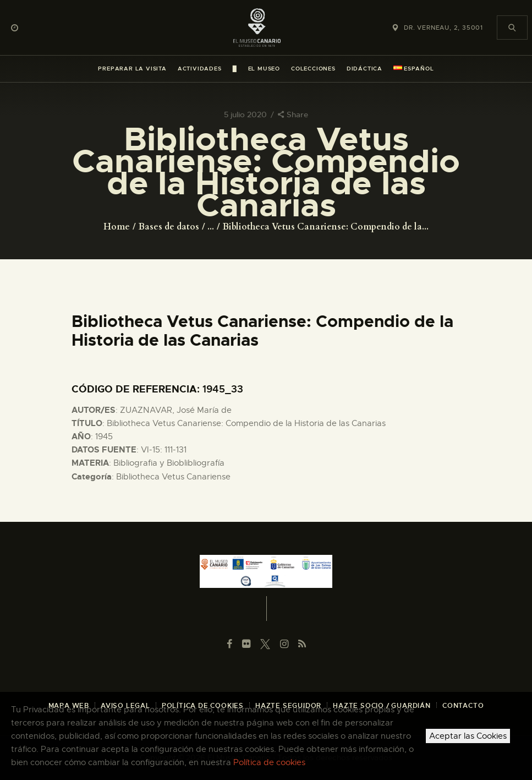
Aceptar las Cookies (468, 736)
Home (117, 227)
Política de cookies (269, 762)
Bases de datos (169, 227)
